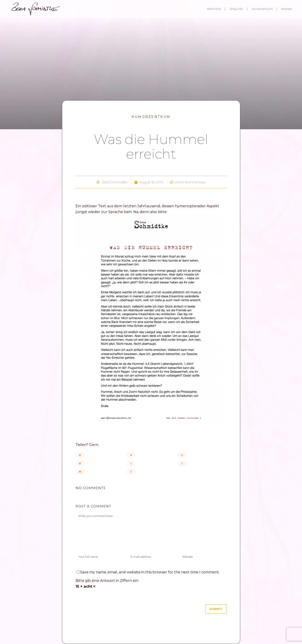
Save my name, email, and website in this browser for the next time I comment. (150, 572)
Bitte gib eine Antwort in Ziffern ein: (107, 581)
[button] (100, 455)
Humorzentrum (151, 117)
